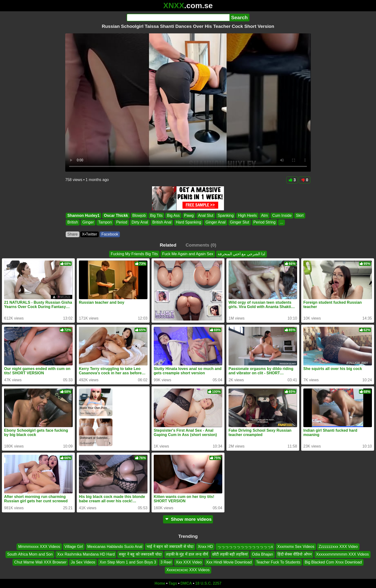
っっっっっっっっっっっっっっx (245, 547)
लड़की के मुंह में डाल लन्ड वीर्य (187, 554)
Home (160, 583)
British (73, 222)
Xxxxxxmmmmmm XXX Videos (342, 554)
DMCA (186, 583)
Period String (265, 222)
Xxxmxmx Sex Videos (296, 547)
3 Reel (166, 562)
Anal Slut (206, 215)
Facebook (110, 234)
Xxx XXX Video (189, 562)
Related (168, 245)
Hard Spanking (188, 222)
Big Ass (173, 215)
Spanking (226, 215)
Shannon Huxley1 (83, 215)
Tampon (105, 222)
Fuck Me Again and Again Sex (188, 254)
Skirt (300, 215)
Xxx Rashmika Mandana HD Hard (86, 554)
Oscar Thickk (116, 215)
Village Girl (74, 547)
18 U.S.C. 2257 (208, 583)
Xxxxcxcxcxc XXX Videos (188, 570)
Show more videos (188, 519)
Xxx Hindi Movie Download (229, 562)
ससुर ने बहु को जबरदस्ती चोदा (140, 554)
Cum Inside (282, 215)
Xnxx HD (205, 547)
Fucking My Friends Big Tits (134, 254)
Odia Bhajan (263, 554)
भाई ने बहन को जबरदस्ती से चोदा (170, 547)
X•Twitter (90, 234)
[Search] (178, 18)
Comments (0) (201, 245)
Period (122, 222)
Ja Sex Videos (83, 562)
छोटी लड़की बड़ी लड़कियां (230, 554)
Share (73, 234)
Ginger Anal (216, 222)
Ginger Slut (240, 222)
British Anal (162, 222)
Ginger (88, 222)
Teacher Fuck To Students (278, 562)
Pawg (189, 215)
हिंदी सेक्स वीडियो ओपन (295, 554)
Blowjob (139, 215)
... (281, 222)
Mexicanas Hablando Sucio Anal (115, 547)
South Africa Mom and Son (30, 554)
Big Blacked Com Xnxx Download (333, 562)
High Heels (247, 215)
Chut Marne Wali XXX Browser (40, 562)
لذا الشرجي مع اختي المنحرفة (242, 254)
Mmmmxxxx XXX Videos (39, 547)
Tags (173, 583)
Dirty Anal (140, 222)
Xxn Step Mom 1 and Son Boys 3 (128, 562)
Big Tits (156, 215)
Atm (264, 215)
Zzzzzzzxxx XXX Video (338, 547)
